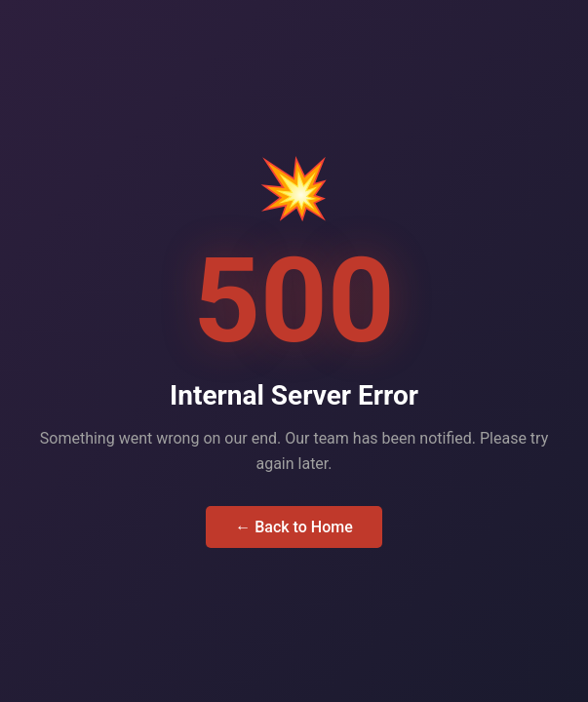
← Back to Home (294, 527)
